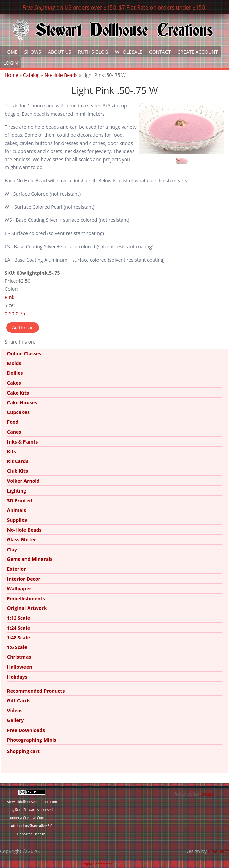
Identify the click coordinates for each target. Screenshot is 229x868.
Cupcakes (18, 412)
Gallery (15, 720)
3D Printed (19, 500)
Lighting (16, 491)
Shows (33, 52)
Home (11, 52)
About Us (59, 52)
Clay (12, 549)
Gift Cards (19, 700)
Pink (10, 297)
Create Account (198, 52)
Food (13, 422)
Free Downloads (26, 730)
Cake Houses (22, 403)
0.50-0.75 (15, 313)
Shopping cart (23, 751)
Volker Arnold (23, 481)
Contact (160, 52)
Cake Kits (18, 393)
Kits (11, 452)
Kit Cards (17, 461)
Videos (15, 710)
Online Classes (24, 354)
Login (11, 63)
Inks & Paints (22, 442)
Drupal (208, 794)
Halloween (19, 667)
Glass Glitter (21, 540)
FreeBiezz (218, 851)
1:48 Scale (18, 638)
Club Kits (17, 471)
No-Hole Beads (61, 75)
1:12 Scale (18, 618)
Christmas (19, 657)
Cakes (14, 383)
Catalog (31, 75)
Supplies (17, 520)
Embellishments (26, 598)
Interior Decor (23, 579)
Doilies (15, 373)
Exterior (16, 569)
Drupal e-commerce (97, 864)
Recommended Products (36, 691)
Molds (14, 363)
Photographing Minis (31, 740)
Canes (14, 432)
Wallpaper (19, 589)
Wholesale (129, 52)
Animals (16, 510)
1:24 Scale (18, 628)
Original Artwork (27, 608)
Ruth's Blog (93, 52)
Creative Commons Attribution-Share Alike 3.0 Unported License (32, 826)
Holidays (17, 677)
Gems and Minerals (30, 559)
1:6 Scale (17, 647)
